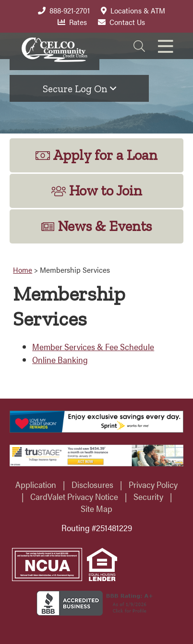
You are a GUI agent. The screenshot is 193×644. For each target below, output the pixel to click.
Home (23, 270)
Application (36, 484)
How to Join (97, 191)
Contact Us (121, 22)
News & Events (96, 226)
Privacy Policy (153, 484)
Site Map (96, 508)
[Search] (139, 46)
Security (148, 496)
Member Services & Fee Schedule (93, 346)
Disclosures (92, 484)
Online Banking (60, 359)
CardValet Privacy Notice (74, 496)
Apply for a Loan (96, 155)
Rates (72, 22)
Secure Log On (79, 89)
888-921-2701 (64, 10)
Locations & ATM (133, 10)
